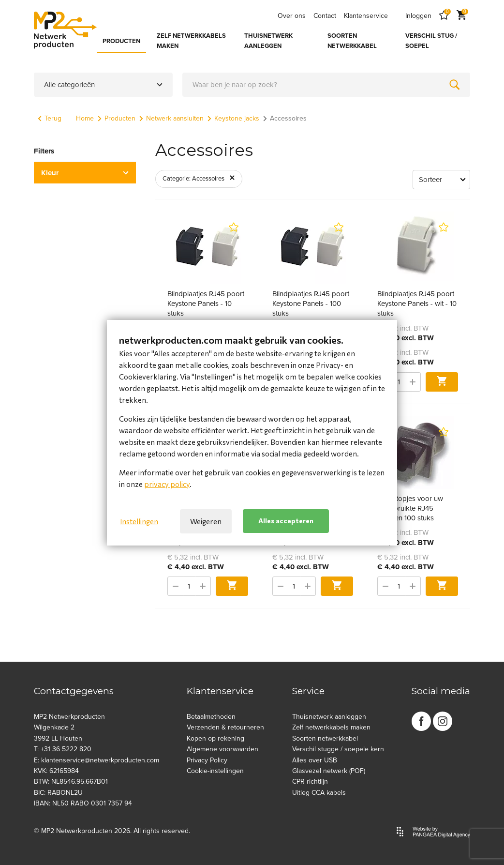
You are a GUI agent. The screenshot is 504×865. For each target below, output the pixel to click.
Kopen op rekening (215, 738)
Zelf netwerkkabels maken (331, 727)
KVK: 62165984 (56, 771)
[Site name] (65, 30)
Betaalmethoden (211, 717)
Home (85, 118)
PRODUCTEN (121, 41)
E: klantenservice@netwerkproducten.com (96, 760)
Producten (117, 118)
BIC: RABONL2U (58, 793)
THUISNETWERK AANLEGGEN (268, 41)
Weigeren (206, 521)
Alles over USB (315, 760)
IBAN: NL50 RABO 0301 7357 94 (83, 803)
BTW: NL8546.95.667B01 (71, 782)
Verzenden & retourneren (225, 727)
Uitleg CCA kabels (319, 793)
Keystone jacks (233, 118)
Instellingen (139, 521)
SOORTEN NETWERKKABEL (352, 41)
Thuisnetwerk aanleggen (329, 717)
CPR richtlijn (310, 782)
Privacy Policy (207, 760)
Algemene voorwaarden (222, 749)
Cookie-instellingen (215, 771)
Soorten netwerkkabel (325, 738)
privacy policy (167, 484)
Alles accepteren (286, 521)
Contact (325, 16)
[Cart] (461, 16)
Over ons (292, 16)
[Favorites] (444, 16)
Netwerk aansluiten (171, 118)
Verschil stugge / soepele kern (338, 749)
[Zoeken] (455, 85)
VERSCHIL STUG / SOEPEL (431, 41)
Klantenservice (366, 16)
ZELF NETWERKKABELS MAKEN (191, 41)
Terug (50, 118)
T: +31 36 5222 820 (63, 749)
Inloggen (418, 16)
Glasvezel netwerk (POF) (329, 771)
